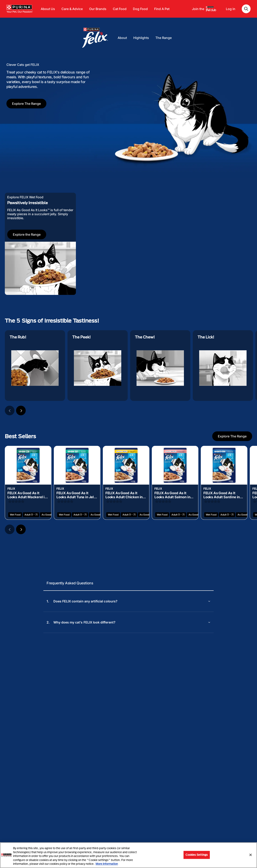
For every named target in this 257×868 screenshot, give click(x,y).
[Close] (251, 855)
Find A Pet (162, 9)
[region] (128, 855)
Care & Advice (72, 9)
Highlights (141, 38)
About (122, 38)
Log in (231, 9)
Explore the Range (27, 234)
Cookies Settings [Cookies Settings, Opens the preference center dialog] (197, 855)
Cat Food (120, 9)
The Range (164, 38)
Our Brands (98, 9)
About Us (48, 9)
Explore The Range (26, 104)
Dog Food (140, 9)
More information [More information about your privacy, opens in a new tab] (107, 864)
